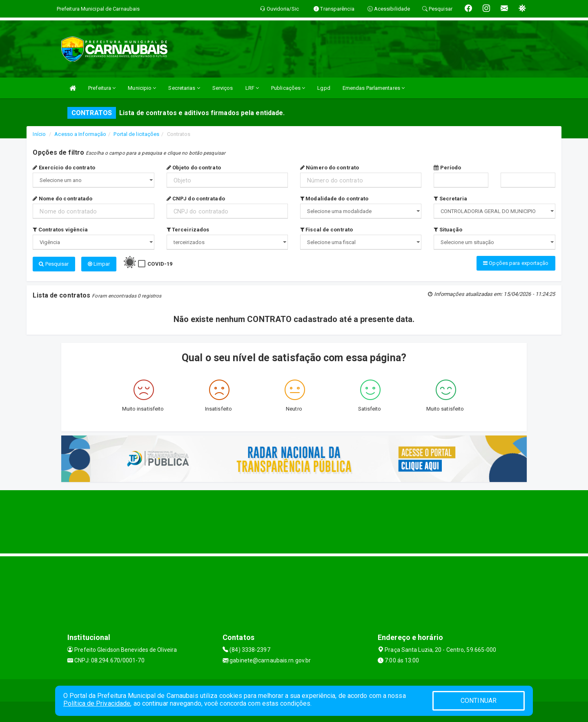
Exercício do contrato (64, 168)
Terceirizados (188, 230)
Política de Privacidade (97, 703)
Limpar (99, 264)
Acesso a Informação (80, 134)
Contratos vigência (60, 230)
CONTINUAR (479, 701)
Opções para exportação (516, 263)
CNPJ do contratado (196, 199)
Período (447, 168)
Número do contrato (330, 168)
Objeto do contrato (194, 168)
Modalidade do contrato (334, 199)
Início (39, 134)
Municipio (142, 88)
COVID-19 (160, 264)
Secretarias (184, 88)
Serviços (223, 88)
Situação (448, 230)
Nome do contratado (62, 199)
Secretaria (450, 199)
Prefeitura (102, 88)
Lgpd (324, 88)
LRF (252, 88)
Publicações (288, 88)
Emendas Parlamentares (374, 88)
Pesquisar (54, 264)
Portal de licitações (136, 134)
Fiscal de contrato (326, 230)
